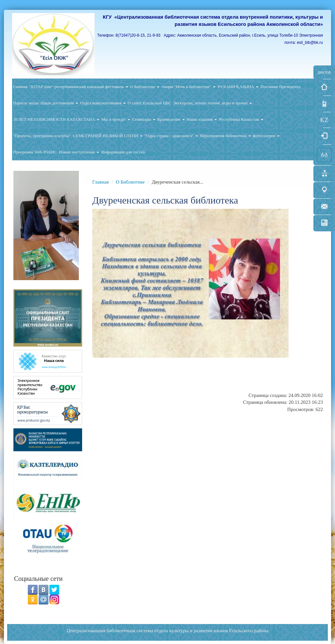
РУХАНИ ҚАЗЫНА (238, 87)
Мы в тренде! (116, 119)
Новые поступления (79, 152)
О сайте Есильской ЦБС (149, 103)
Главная (20, 87)
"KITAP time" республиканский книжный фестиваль (79, 87)
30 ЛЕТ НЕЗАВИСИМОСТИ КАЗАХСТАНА (56, 119)
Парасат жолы (26, 103)
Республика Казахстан (241, 119)
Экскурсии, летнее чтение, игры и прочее (212, 103)
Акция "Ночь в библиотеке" (188, 87)
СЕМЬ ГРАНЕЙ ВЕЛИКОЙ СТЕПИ (108, 136)
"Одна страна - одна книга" (171, 136)
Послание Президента (280, 87)
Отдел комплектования (103, 103)
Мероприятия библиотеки (225, 136)
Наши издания (202, 119)
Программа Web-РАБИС (35, 152)
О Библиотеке (145, 87)
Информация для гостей (123, 152)
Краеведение (171, 119)
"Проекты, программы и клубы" (42, 136)
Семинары (144, 119)
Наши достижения (59, 103)
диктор (324, 72)
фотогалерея (266, 136)
